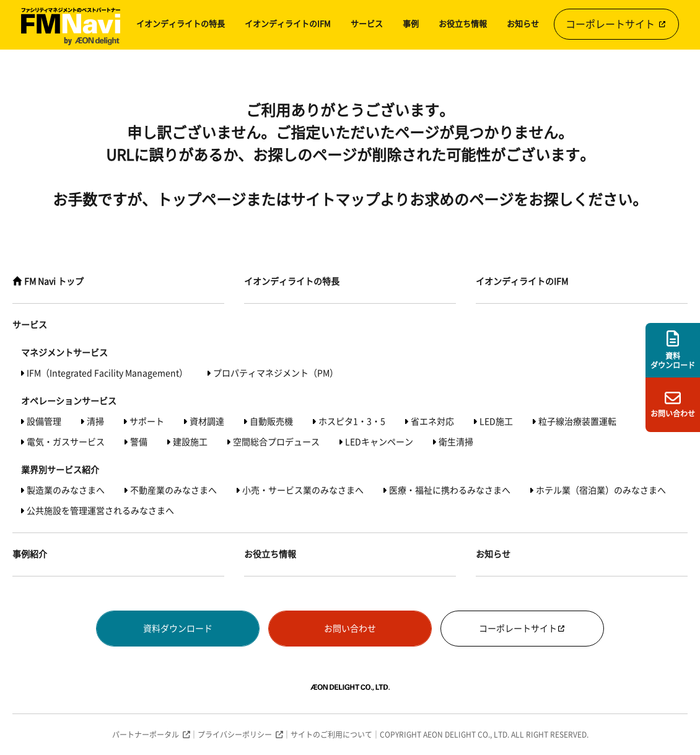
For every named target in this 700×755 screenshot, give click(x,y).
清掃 (95, 422)
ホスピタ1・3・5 (352, 422)
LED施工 (496, 422)
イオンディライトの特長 (181, 24)
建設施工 (190, 442)
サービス (367, 24)
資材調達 (207, 422)
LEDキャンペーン (379, 442)
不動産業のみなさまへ (173, 490)
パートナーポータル (146, 735)
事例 (411, 24)
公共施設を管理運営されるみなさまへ (100, 511)
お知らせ (523, 24)
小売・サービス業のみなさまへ (303, 490)
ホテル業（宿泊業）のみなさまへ (601, 490)
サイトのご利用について (331, 735)
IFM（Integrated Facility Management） (107, 373)
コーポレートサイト (616, 24)
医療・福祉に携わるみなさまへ (450, 490)
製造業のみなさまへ (66, 490)
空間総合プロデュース (276, 442)
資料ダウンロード (178, 629)
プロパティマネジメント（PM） (276, 373)
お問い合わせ (350, 629)
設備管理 (44, 422)
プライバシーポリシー (235, 735)
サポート (147, 422)
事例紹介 (30, 554)
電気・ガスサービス (66, 442)
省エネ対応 (432, 422)
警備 (139, 442)
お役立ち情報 (463, 24)
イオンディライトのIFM (288, 24)
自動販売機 (271, 422)
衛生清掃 (456, 442)
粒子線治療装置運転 (577, 422)
